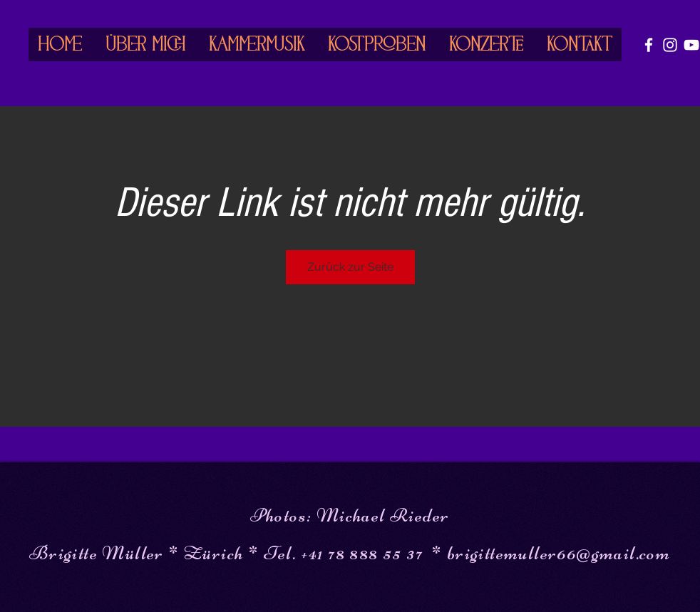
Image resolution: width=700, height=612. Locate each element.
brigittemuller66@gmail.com (559, 553)
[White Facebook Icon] (649, 45)
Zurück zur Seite (350, 267)
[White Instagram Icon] (670, 45)
